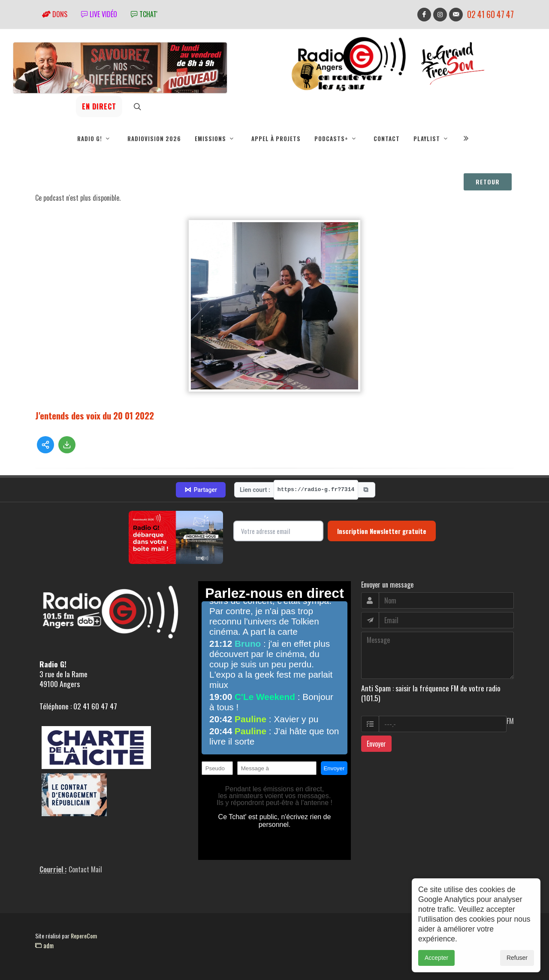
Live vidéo (99, 14)
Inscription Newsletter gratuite (382, 531)
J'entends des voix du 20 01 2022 (95, 415)
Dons (55, 14)
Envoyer (376, 744)
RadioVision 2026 (154, 139)
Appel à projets (276, 139)
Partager (201, 490)
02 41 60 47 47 (490, 14)
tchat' (144, 14)
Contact (387, 139)
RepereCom (84, 936)
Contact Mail (85, 869)
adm (44, 945)
